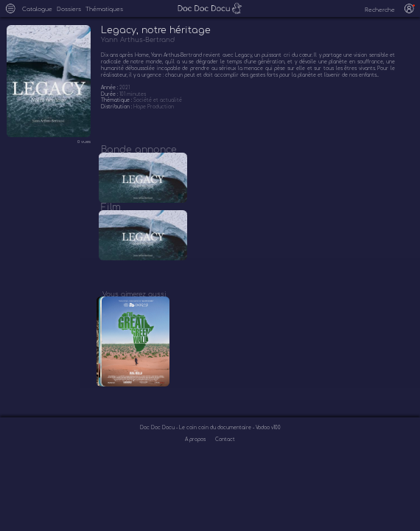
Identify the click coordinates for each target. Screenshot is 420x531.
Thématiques (104, 10)
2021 (125, 87)
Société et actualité (158, 100)
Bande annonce (139, 150)
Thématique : (117, 100)
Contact (225, 458)
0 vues (84, 142)
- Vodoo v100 (267, 447)
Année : (110, 87)
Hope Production (154, 107)
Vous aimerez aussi (134, 307)
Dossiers (69, 10)
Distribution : (117, 107)
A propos (196, 458)
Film (111, 214)
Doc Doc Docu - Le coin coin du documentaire (196, 447)
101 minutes (133, 94)
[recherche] (375, 11)
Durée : (110, 94)
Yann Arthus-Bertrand (138, 40)
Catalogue (37, 10)
